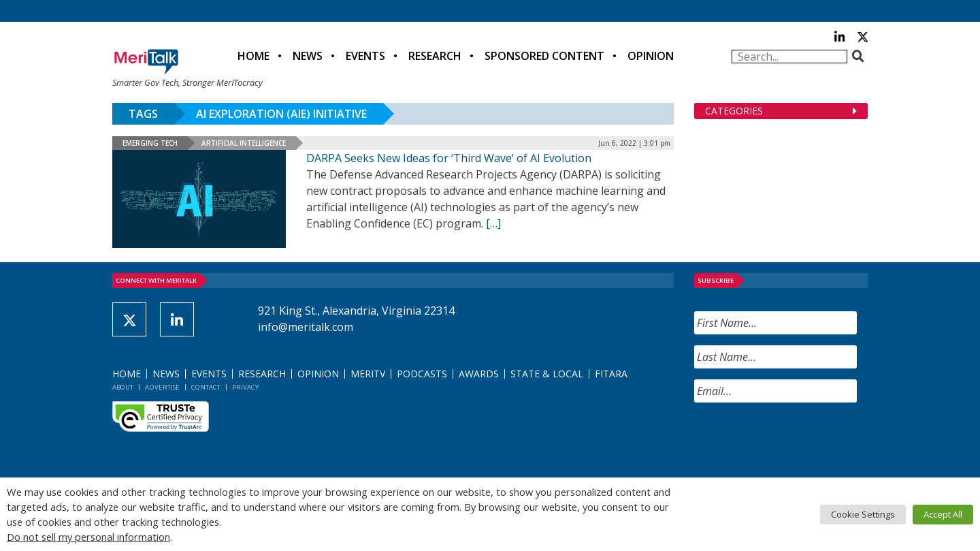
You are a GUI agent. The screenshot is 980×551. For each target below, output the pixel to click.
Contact (206, 387)
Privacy (245, 387)
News (308, 56)
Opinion (651, 56)
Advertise (162, 387)
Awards (479, 374)
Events (365, 56)
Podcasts (422, 374)
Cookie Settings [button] (863, 514)
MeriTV (368, 374)
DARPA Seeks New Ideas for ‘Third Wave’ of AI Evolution (449, 158)
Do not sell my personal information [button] (88, 537)
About (123, 387)
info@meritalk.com (306, 327)
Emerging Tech (150, 143)
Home (254, 56)
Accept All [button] (943, 514)
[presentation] (798, 440)
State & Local (547, 374)
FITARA (611, 374)
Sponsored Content (544, 56)
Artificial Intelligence (244, 143)
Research (435, 56)
